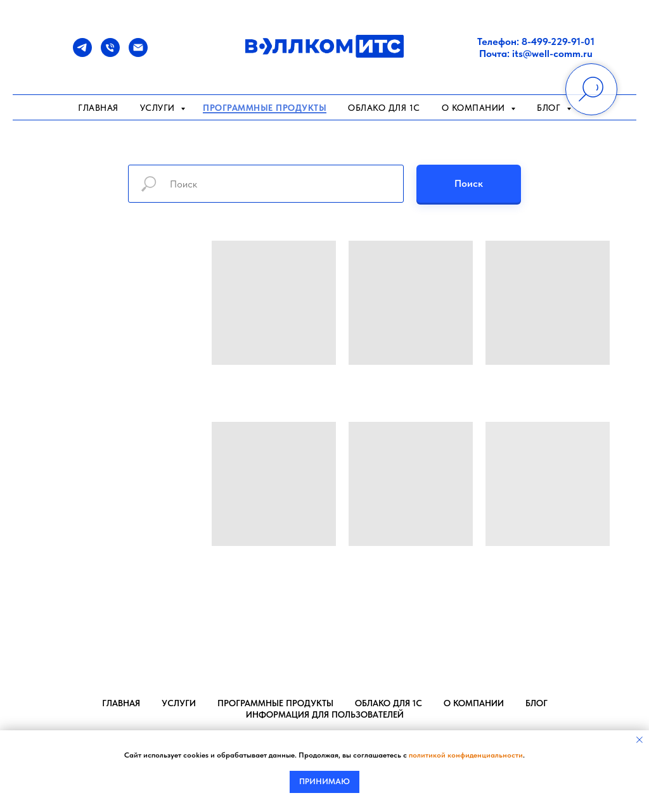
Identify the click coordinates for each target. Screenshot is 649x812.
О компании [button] (475, 108)
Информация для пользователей (325, 714)
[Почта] (138, 54)
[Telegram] (82, 54)
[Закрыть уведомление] (639, 740)
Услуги (159, 108)
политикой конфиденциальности (466, 755)
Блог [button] (550, 108)
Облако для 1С (384, 108)
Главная (98, 108)
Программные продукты (265, 108)
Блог (537, 703)
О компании (474, 703)
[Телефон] (110, 54)
